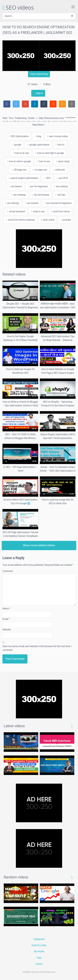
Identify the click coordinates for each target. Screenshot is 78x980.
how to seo (44, 161)
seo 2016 (62, 178)
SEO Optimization (19, 136)
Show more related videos (39, 545)
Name (6, 609)
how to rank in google (19, 161)
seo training (12, 203)
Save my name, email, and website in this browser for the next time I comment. (37, 648)
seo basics (15, 186)
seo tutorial (32, 203)
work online (48, 220)
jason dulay (63, 161)
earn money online (57, 136)
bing (38, 136)
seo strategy (19, 195)
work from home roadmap (21, 220)
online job (59, 170)
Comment (8, 571)
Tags (39, 958)
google (17, 145)
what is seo (38, 211)
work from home (60, 211)
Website (7, 630)
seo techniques (41, 195)
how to (60, 145)
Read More (39, 125)
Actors (39, 964)
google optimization (38, 145)
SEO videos (18, 8)
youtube (66, 220)
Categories (39, 939)
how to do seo (21, 153)
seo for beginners (38, 186)
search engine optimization (24, 178)
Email (6, 619)
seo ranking (61, 186)
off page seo (19, 170)
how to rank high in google (50, 153)
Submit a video (39, 945)
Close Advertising (39, 74)
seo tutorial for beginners (58, 203)
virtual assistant (16, 211)
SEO (47, 178)
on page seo (40, 170)
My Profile (39, 951)
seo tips (60, 195)
